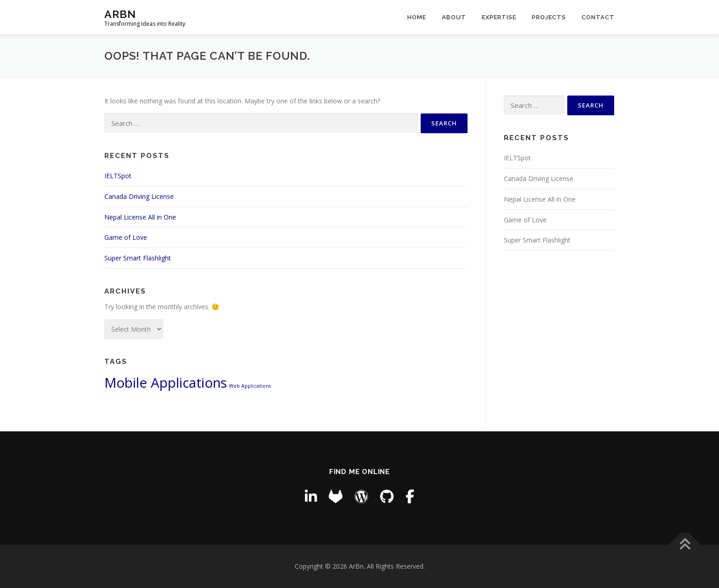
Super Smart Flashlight (138, 258)
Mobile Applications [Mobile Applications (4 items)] (166, 383)
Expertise (499, 17)
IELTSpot (118, 176)
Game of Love (126, 237)
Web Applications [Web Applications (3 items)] (250, 386)
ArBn (120, 14)
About (454, 17)
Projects (549, 17)
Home (417, 17)
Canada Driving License (139, 196)
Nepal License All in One (140, 217)
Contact (598, 17)
